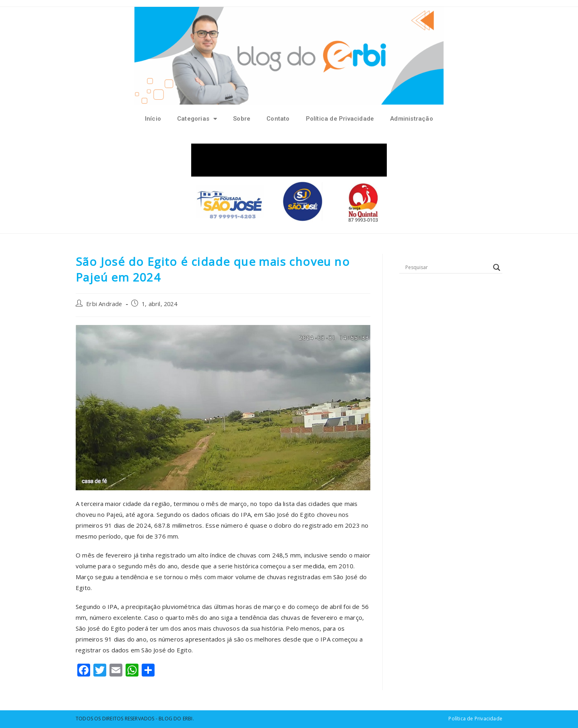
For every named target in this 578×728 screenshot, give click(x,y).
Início (153, 119)
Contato (278, 119)
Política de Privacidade (340, 119)
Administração (412, 119)
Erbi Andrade (104, 304)
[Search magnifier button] (497, 267)
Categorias (197, 119)
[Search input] (447, 267)
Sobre (242, 119)
